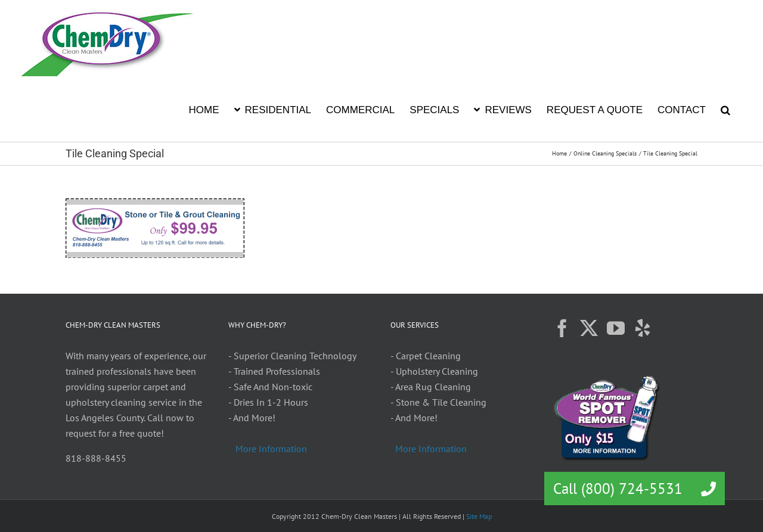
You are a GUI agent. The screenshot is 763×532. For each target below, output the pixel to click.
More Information (271, 449)
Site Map (479, 516)
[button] (725, 109)
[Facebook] (562, 328)
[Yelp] (643, 328)
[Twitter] (589, 328)
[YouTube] (616, 328)
